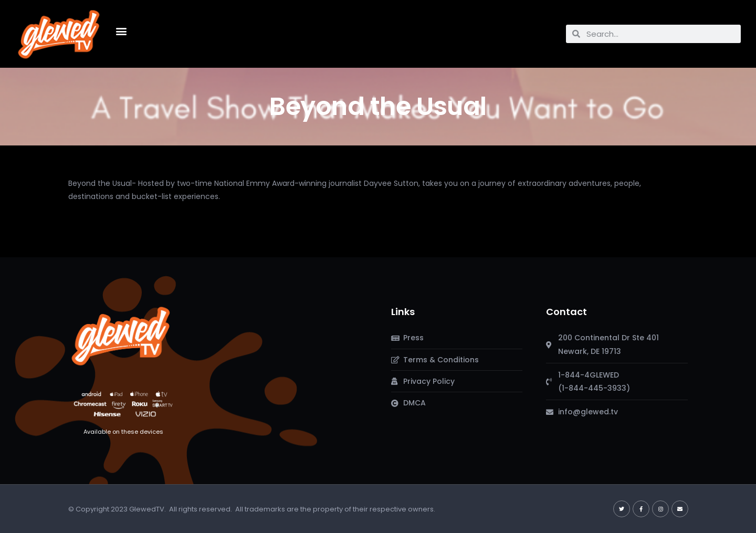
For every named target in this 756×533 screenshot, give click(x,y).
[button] (122, 31)
